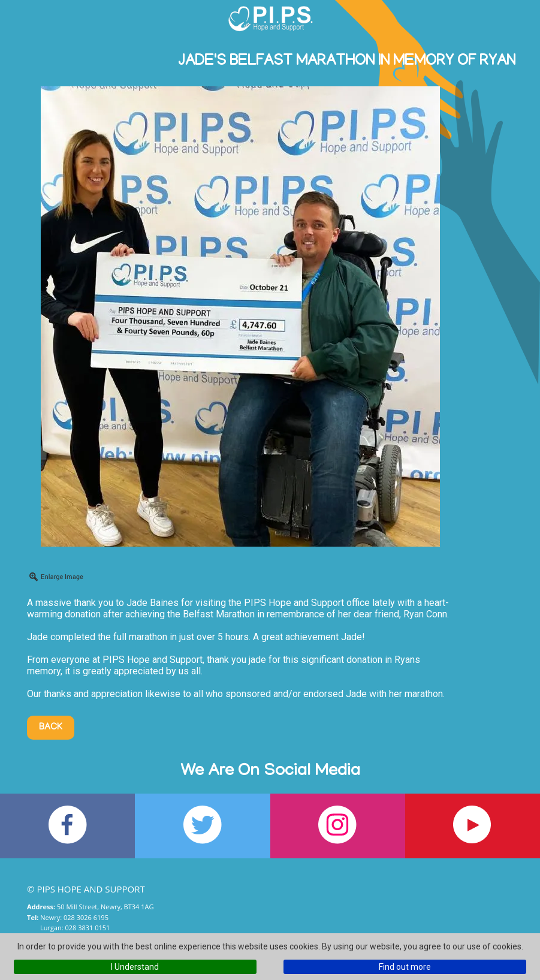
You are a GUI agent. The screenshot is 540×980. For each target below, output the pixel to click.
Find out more (405, 967)
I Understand (135, 967)
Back (51, 728)
